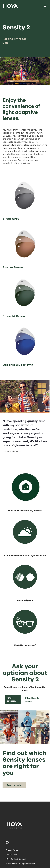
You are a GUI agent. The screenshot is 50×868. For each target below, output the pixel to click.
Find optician (11, 699)
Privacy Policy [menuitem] (12, 850)
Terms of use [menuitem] (11, 855)
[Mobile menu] (45, 6)
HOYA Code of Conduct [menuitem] (16, 859)
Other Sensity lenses (32, 700)
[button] (25, 842)
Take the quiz (14, 785)
